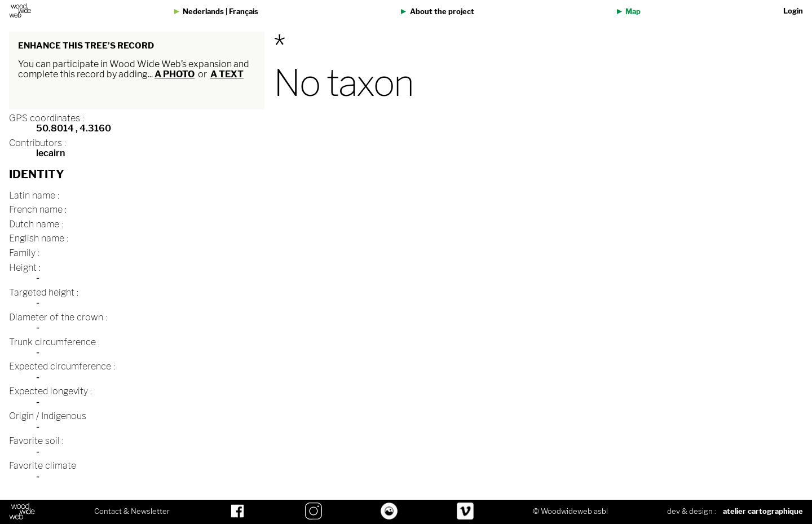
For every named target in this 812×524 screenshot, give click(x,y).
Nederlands (203, 12)
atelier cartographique (763, 511)
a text (227, 74)
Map (633, 12)
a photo (175, 74)
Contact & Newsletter (132, 512)
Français (244, 12)
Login (793, 11)
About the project (442, 12)
